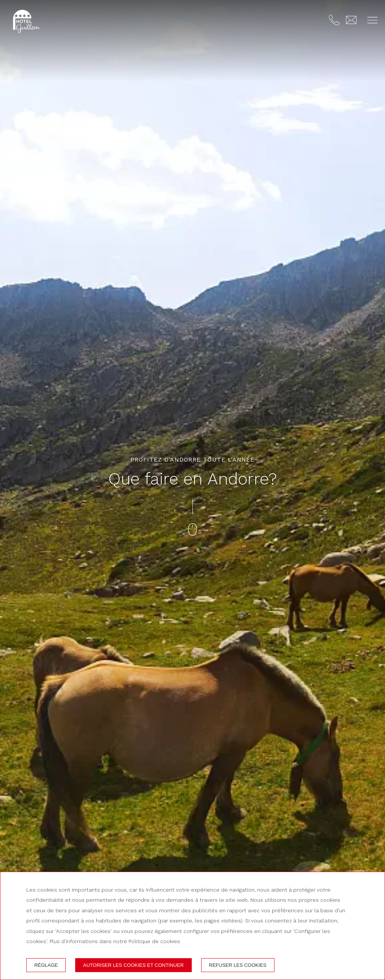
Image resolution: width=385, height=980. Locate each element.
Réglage (46, 965)
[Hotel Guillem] (26, 21)
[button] (372, 20)
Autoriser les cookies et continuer (133, 965)
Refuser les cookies (238, 965)
